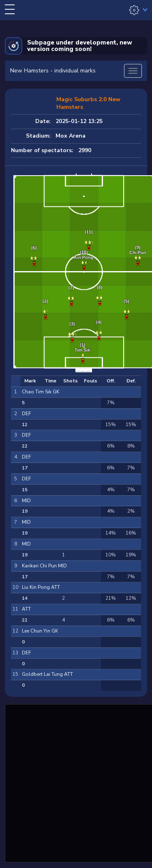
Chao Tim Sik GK (41, 392)
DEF (26, 414)
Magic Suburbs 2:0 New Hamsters (88, 103)
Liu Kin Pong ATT (41, 587)
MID (26, 501)
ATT (26, 609)
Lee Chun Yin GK (40, 631)
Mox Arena (71, 136)
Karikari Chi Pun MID (44, 566)
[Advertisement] (76, 782)
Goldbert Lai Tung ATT (47, 674)
